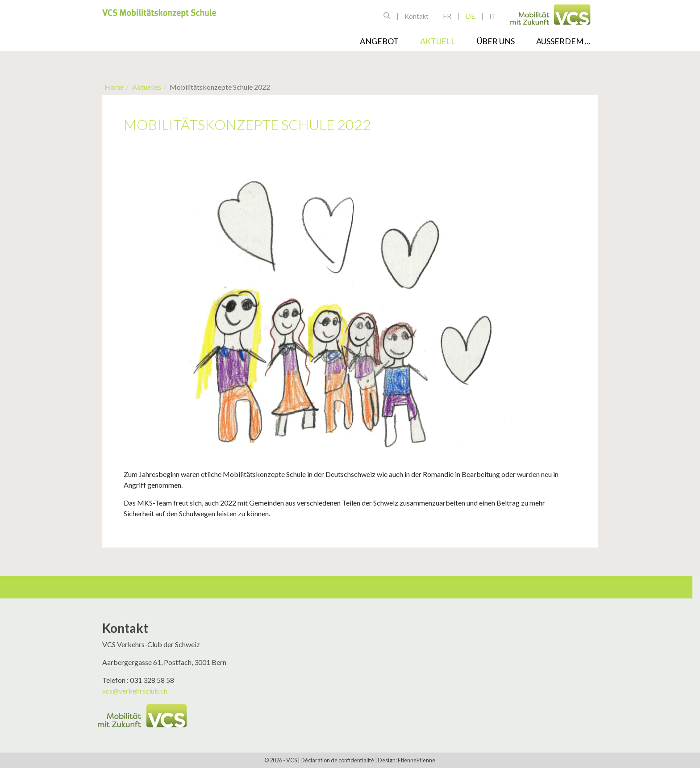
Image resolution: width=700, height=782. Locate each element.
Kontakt (417, 16)
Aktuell (438, 41)
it (493, 16)
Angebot (379, 41)
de (470, 16)
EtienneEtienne (417, 760)
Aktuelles (147, 87)
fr (447, 16)
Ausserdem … (563, 41)
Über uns (496, 41)
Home (114, 87)
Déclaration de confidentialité (337, 760)
